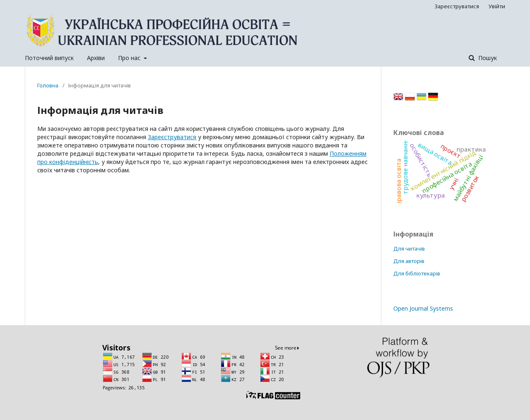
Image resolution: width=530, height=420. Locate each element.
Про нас (130, 58)
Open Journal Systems (423, 308)
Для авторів (409, 261)
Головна (48, 85)
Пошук (487, 58)
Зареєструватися (457, 6)
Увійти (497, 6)
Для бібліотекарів (417, 273)
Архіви (96, 58)
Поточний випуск (49, 58)
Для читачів (409, 249)
